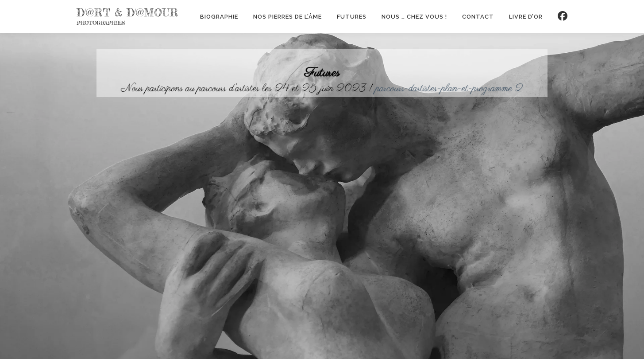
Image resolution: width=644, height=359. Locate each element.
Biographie (219, 17)
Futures (352, 17)
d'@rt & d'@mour (127, 13)
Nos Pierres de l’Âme (287, 17)
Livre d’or (526, 17)
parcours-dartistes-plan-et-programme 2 (441, 87)
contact (478, 17)
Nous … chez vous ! (414, 17)
